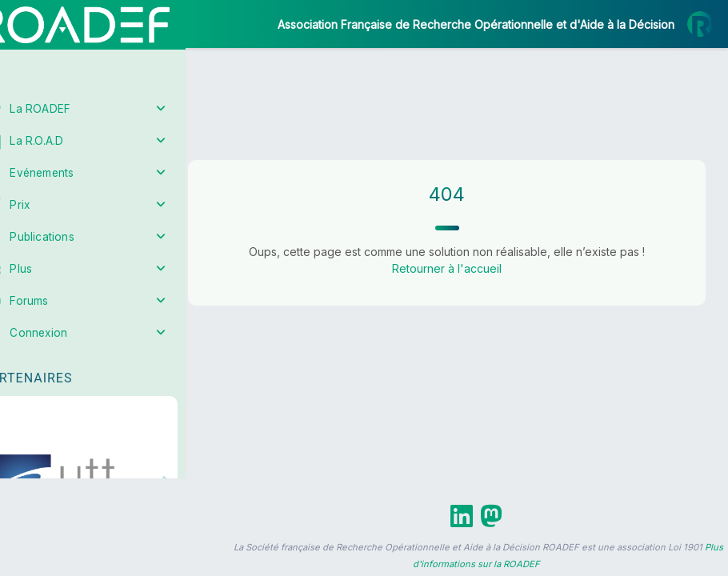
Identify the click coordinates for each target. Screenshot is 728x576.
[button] (24, 474)
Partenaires (65, 368)
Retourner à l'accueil (464, 268)
